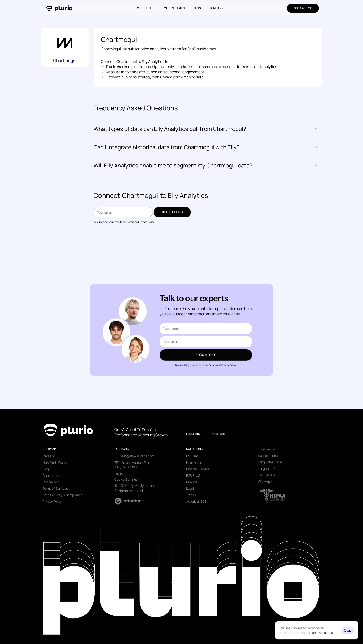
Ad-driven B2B (196, 501)
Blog (46, 469)
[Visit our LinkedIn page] (197, 434)
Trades (191, 495)
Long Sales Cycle (270, 462)
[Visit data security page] (272, 496)
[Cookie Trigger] (126, 480)
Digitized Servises (198, 469)
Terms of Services (55, 488)
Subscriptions (268, 456)
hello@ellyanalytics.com (137, 456)
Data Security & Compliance (63, 495)
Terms (131, 222)
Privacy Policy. (147, 222)
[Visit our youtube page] (223, 434)
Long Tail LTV (267, 469)
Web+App (265, 481)
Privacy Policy (52, 501)
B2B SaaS (193, 475)
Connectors (51, 482)
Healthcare (194, 463)
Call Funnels (266, 475)
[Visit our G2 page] (131, 501)
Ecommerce (266, 449)
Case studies (52, 475)
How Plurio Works (55, 463)
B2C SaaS (193, 456)
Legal (190, 488)
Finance (192, 482)
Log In (118, 474)
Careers (48, 456)
